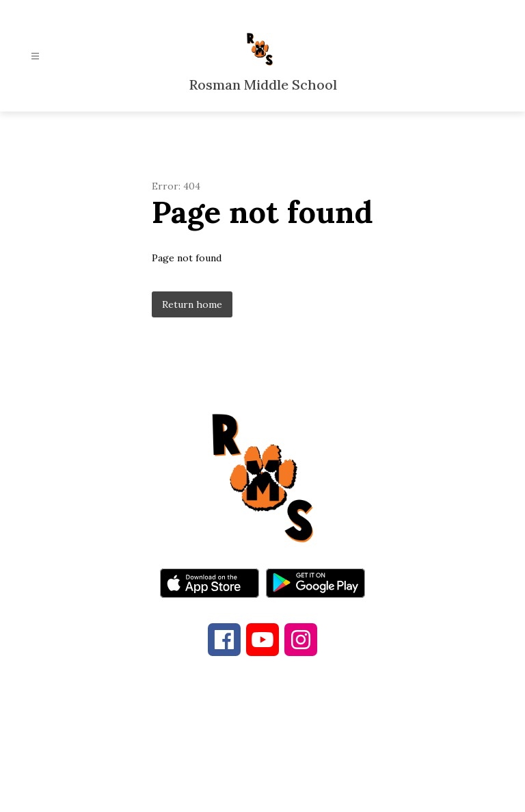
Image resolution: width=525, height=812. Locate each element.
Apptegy (291, 792)
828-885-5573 (364, 738)
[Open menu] (35, 56)
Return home (192, 304)
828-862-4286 (244, 738)
